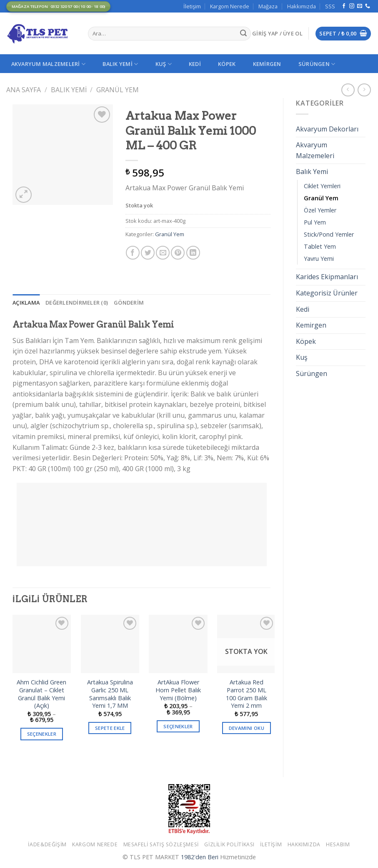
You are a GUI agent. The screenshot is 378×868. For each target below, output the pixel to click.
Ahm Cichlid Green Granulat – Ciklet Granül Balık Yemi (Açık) (41, 694)
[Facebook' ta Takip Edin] (344, 6)
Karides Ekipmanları (327, 277)
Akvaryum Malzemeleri (49, 64)
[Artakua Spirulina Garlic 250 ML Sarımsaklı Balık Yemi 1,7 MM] (110, 644)
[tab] (26, 303)
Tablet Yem (320, 246)
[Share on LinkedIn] (193, 253)
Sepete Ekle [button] (110, 728)
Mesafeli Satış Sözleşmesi (161, 844)
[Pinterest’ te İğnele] (178, 253)
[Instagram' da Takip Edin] (352, 6)
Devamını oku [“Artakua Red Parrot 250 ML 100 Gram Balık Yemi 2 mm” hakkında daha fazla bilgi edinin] (247, 728)
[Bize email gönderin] (360, 6)
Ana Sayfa (24, 90)
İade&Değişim (47, 844)
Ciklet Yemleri (322, 186)
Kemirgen (267, 64)
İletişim (192, 6)
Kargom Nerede (230, 6)
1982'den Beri (200, 857)
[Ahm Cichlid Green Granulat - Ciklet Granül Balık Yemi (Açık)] (42, 644)
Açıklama (26, 303)
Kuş (164, 64)
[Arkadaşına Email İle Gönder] (163, 253)
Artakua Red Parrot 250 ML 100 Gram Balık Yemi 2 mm (247, 694)
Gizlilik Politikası (229, 844)
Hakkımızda (302, 6)
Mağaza (268, 6)
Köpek (227, 64)
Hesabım (338, 844)
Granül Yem (118, 90)
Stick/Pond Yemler (329, 234)
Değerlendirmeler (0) (77, 303)
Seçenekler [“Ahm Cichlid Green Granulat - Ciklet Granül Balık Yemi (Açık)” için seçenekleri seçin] (42, 734)
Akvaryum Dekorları (327, 129)
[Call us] (368, 6)
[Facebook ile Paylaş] (133, 253)
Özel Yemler (320, 210)
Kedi (195, 64)
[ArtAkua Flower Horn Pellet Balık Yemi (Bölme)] (178, 644)
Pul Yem (315, 222)
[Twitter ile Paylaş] (148, 253)
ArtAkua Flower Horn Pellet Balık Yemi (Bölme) (178, 690)
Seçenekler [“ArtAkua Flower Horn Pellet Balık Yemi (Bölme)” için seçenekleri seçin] (178, 726)
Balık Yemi (120, 64)
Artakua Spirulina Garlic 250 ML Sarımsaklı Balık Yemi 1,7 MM (110, 694)
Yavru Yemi (319, 259)
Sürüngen (317, 64)
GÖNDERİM (129, 303)
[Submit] (243, 34)
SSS (330, 6)
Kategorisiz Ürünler (327, 293)
